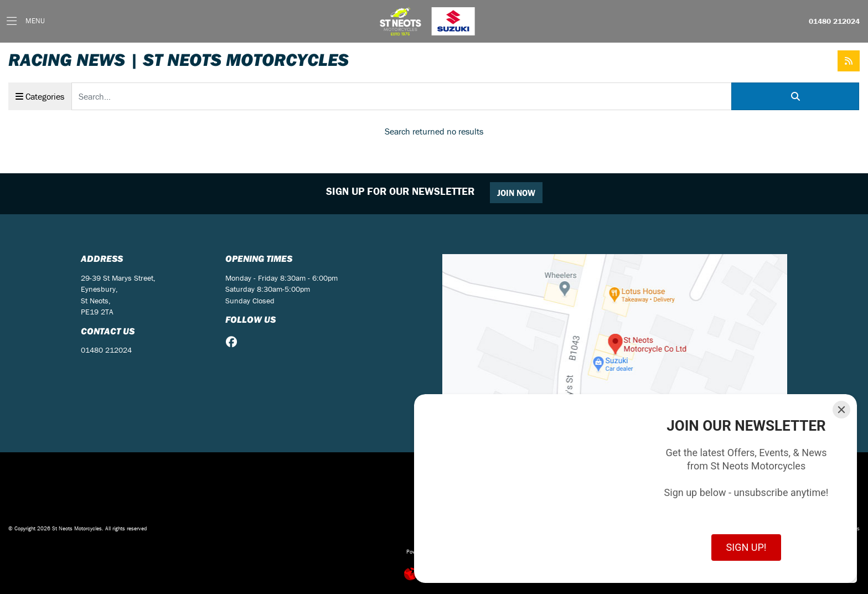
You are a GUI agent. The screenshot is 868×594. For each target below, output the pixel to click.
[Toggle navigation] (26, 21)
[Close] (841, 410)
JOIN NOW (516, 193)
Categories (40, 96)
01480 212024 (834, 22)
